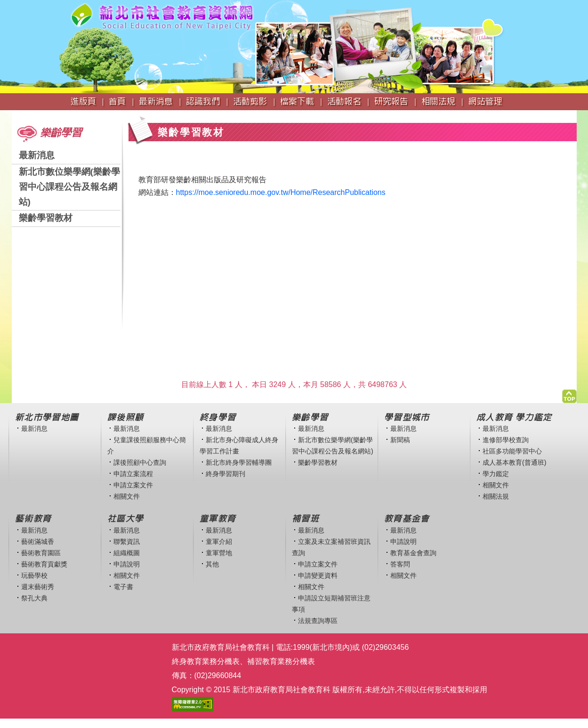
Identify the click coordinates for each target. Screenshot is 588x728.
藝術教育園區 (41, 553)
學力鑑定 (496, 474)
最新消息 (37, 155)
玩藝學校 (34, 575)
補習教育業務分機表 (281, 661)
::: (15, 115)
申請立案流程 (133, 474)
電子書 (123, 587)
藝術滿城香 (38, 542)
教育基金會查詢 (413, 553)
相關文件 (127, 496)
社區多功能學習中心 (512, 451)
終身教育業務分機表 (206, 661)
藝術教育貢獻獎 (44, 564)
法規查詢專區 (318, 621)
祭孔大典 (34, 598)
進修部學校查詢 (506, 440)
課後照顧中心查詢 (140, 462)
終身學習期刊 (226, 474)
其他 (212, 564)
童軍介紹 (219, 542)
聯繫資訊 (127, 542)
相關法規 (496, 496)
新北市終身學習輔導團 (239, 462)
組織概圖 (127, 553)
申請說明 (127, 564)
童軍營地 (219, 553)
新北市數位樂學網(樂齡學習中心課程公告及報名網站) (69, 187)
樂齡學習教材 (46, 218)
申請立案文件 (133, 485)
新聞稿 (400, 440)
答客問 (400, 564)
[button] (569, 394)
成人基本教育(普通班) (515, 462)
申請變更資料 (318, 575)
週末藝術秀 (38, 587)
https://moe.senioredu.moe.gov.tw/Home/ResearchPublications (281, 192)
